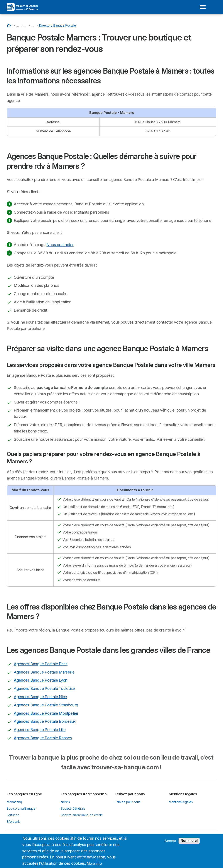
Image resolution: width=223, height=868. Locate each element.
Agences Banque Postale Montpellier (46, 713)
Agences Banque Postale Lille (40, 730)
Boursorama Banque (21, 808)
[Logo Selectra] (22, 7)
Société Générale (73, 808)
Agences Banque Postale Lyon (41, 680)
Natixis (65, 802)
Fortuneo (13, 815)
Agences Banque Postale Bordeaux (45, 721)
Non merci (189, 841)
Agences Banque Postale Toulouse (44, 688)
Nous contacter (60, 245)
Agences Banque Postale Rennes (43, 738)
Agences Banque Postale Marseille (44, 672)
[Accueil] (9, 25)
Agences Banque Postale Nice (40, 697)
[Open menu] (203, 7)
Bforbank (13, 822)
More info (94, 863)
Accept (170, 841)
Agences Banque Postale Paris (41, 664)
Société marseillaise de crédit (81, 815)
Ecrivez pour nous (128, 802)
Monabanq (14, 802)
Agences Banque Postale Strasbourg (46, 705)
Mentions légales (181, 802)
